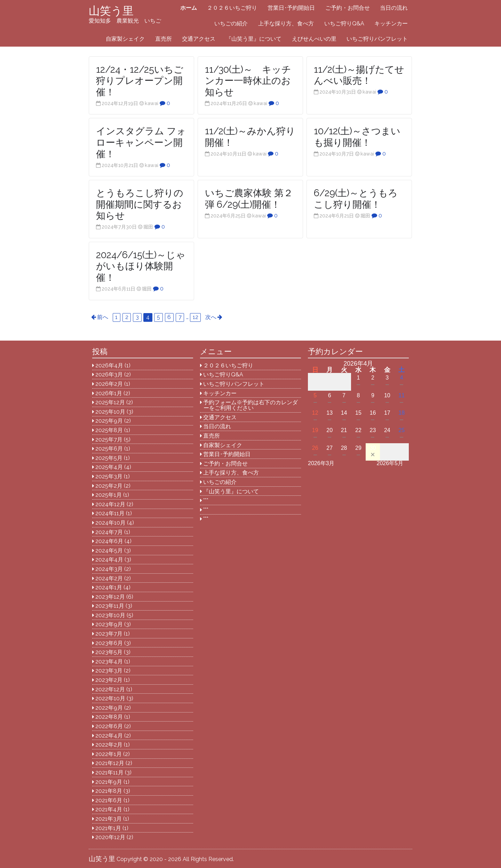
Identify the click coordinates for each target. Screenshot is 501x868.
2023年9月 (109, 624)
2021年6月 (109, 800)
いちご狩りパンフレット (377, 39)
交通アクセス (199, 39)
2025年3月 (109, 476)
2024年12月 (110, 504)
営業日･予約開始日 (291, 8)
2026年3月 (109, 375)
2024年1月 (109, 587)
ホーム (189, 8)
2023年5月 (109, 652)
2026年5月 (390, 463)
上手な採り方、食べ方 (286, 23)
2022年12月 (110, 689)
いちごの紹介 (231, 23)
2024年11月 (110, 513)
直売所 (164, 39)
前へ (103, 317)
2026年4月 (109, 365)
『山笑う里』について (254, 39)
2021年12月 (110, 763)
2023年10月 (110, 615)
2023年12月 (110, 597)
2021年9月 (109, 782)
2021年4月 (109, 809)
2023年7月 (109, 634)
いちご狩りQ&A (344, 23)
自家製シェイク (125, 39)
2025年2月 (109, 486)
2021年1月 (108, 828)
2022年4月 (109, 736)
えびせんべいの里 (314, 39)
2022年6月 (109, 726)
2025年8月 (109, 430)
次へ (211, 317)
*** (206, 500)
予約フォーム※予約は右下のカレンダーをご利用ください (250, 405)
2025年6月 (109, 449)
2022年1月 (109, 754)
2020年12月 (110, 837)
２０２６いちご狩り (232, 8)
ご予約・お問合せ (348, 8)
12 (196, 317)
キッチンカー (391, 23)
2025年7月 (109, 440)
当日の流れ (394, 8)
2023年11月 (110, 606)
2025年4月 (109, 467)
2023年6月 (109, 643)
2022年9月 (109, 708)
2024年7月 (109, 532)
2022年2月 (109, 745)
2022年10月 (110, 698)
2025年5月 (109, 458)
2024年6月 (109, 541)
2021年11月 (109, 773)
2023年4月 (109, 662)
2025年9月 (109, 421)
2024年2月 (109, 578)
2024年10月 (110, 523)
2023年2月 (109, 680)
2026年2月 (109, 384)
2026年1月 (109, 393)
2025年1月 (109, 495)
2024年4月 (109, 560)
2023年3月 (109, 671)
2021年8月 (109, 791)
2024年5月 (109, 551)
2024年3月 (109, 569)
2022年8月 (109, 717)
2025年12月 (110, 402)
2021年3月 (109, 819)
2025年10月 (110, 412)
